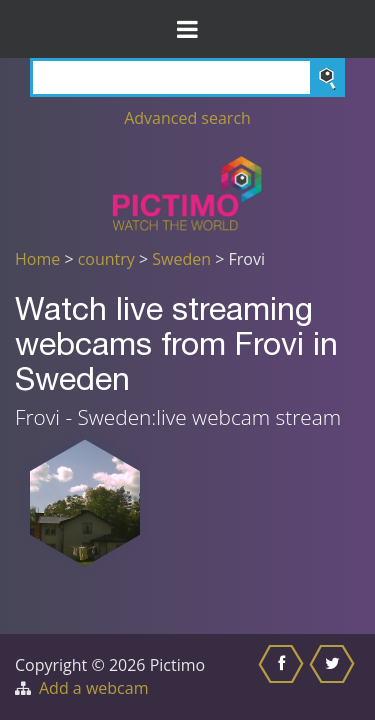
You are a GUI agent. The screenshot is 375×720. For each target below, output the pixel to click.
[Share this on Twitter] (334, 677)
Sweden (181, 259)
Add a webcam (93, 688)
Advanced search (187, 118)
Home (37, 259)
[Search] (187, 77)
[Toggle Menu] (187, 29)
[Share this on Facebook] (283, 677)
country (106, 259)
